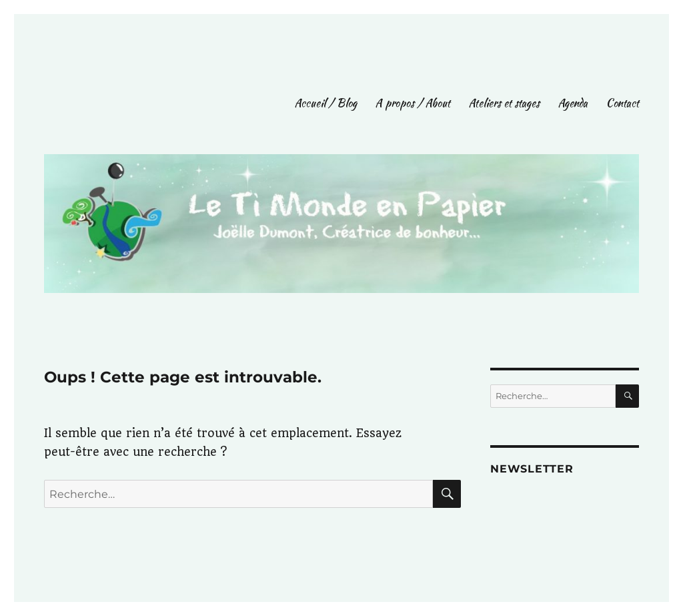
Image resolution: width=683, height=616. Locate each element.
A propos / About (413, 103)
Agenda (573, 103)
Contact (623, 103)
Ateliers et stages (504, 103)
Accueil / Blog (326, 103)
